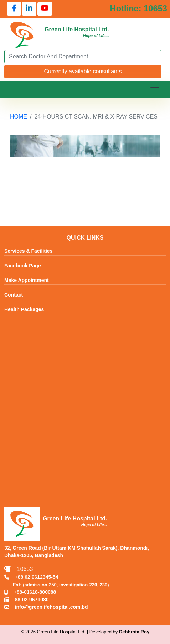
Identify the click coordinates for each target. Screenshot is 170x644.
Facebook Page (23, 266)
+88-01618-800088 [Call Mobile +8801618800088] (30, 592)
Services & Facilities (28, 251)
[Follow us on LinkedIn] (29, 9)
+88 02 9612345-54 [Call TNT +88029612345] (31, 577)
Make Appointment (27, 281)
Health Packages (24, 310)
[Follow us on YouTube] (45, 9)
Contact (14, 295)
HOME (19, 117)
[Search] (83, 57)
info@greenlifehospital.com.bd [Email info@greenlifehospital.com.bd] (46, 607)
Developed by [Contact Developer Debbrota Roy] (119, 632)
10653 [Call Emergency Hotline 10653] (19, 569)
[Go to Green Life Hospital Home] (22, 35)
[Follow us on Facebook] (14, 9)
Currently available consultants (83, 71)
